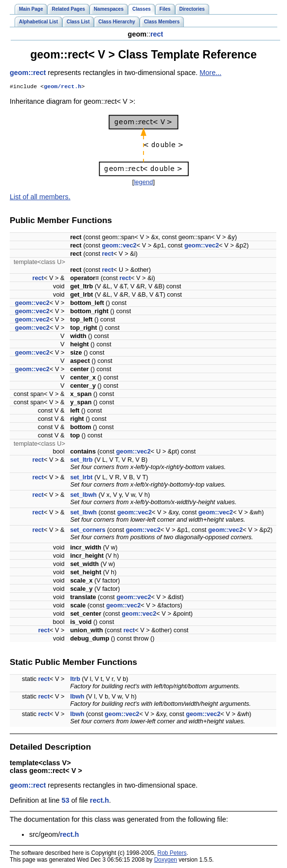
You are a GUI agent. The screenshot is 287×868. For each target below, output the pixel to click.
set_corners (88, 531)
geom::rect (28, 73)
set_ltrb (81, 461)
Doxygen (166, 861)
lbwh (77, 697)
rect (157, 34)
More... (210, 73)
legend (143, 183)
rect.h (99, 801)
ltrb (75, 680)
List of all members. (40, 198)
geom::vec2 (119, 246)
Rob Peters (172, 854)
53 (65, 801)
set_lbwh (83, 496)
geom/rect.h (63, 87)
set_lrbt (81, 478)
